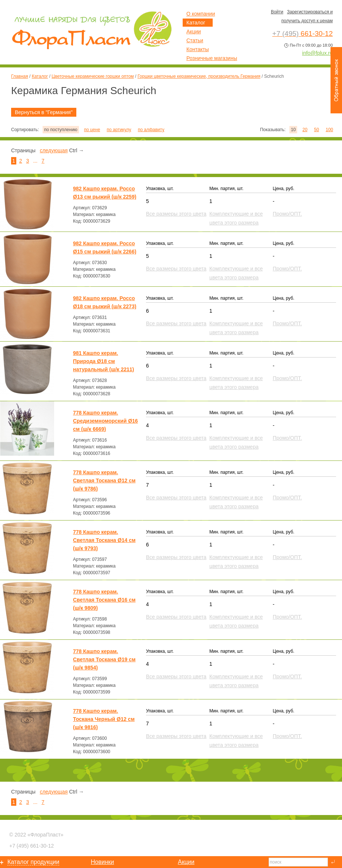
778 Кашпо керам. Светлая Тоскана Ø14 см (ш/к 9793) (104, 540)
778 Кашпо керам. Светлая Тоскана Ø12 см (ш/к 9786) (104, 480)
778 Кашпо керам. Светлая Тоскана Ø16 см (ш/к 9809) (104, 600)
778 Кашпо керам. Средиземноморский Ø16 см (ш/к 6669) (105, 421)
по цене (92, 130)
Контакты (197, 49)
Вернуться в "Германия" (44, 112)
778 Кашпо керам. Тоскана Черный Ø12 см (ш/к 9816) (104, 719)
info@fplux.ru (317, 53)
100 (329, 130)
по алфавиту (151, 130)
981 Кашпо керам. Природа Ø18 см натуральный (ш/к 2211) (104, 361)
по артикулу (119, 130)
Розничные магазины (212, 58)
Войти (277, 12)
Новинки (102, 862)
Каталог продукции (33, 862)
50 (317, 130)
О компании (201, 14)
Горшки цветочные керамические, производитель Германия (199, 76)
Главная (20, 76)
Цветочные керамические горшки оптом (93, 76)
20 (305, 130)
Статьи (195, 40)
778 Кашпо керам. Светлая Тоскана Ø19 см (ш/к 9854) (104, 659)
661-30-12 (31, 846)
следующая (54, 150)
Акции (194, 31)
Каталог (40, 76)
